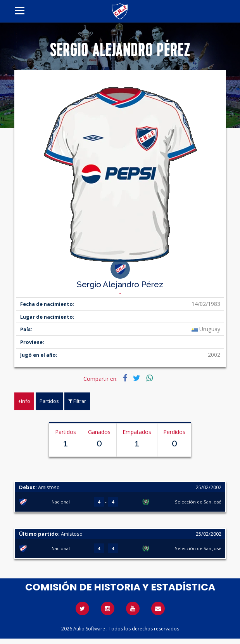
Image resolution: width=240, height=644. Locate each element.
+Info (24, 401)
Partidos (49, 401)
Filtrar (77, 401)
